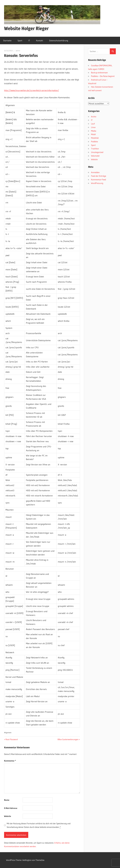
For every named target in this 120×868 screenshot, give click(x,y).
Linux (93, 127)
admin (18, 51)
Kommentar (10, 761)
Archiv (94, 117)
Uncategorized (97, 152)
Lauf (93, 124)
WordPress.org (97, 183)
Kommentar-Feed (98, 180)
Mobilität (95, 138)
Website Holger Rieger (26, 28)
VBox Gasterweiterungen (68, 739)
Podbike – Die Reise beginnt (103, 76)
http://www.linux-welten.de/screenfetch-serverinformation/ (32, 90)
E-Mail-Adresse (11, 808)
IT (29, 40)
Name (7, 800)
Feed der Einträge (99, 176)
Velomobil (95, 156)
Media (94, 131)
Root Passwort (12, 739)
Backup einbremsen (99, 73)
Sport (20, 40)
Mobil (93, 134)
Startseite (7, 40)
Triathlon (95, 149)
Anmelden (95, 172)
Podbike (94, 141)
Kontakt (40, 40)
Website (8, 816)
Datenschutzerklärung (59, 40)
